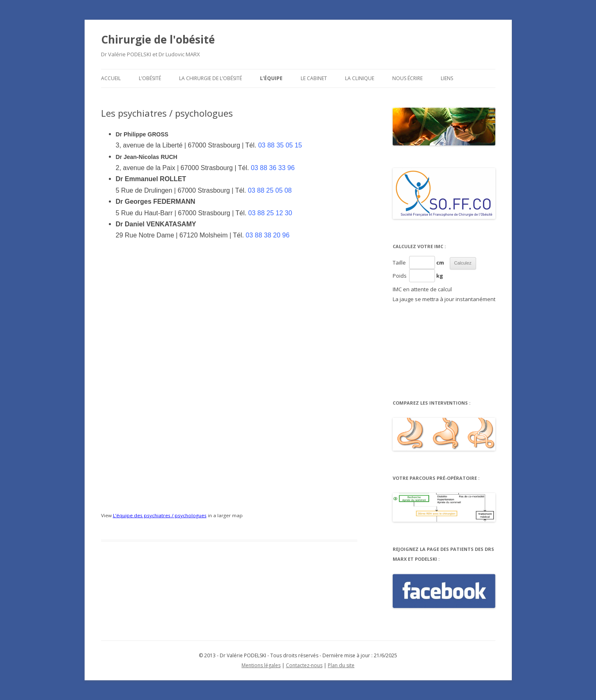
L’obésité (150, 78)
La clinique (360, 78)
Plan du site (341, 665)
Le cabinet (314, 78)
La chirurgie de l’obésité (211, 78)
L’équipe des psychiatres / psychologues (160, 515)
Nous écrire (407, 78)
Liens (447, 78)
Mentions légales (261, 665)
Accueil (111, 78)
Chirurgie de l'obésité (158, 39)
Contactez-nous (304, 665)
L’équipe (271, 78)
